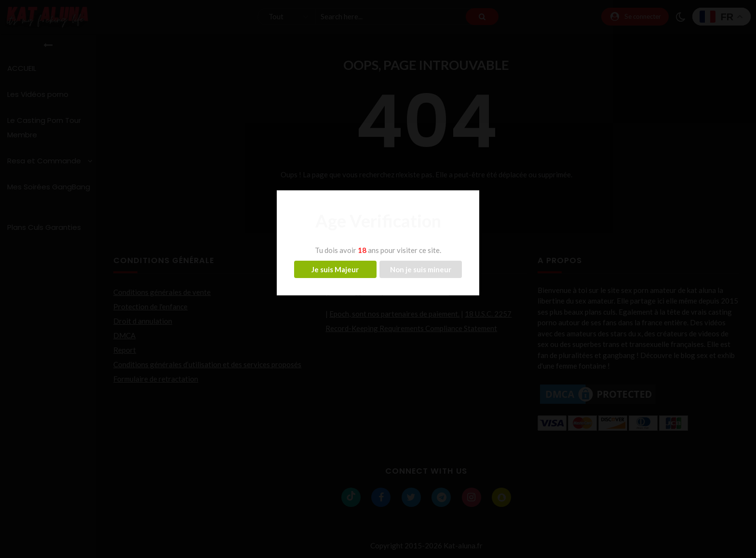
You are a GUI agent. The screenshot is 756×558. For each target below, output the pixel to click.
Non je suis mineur (421, 269)
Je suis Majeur (335, 269)
